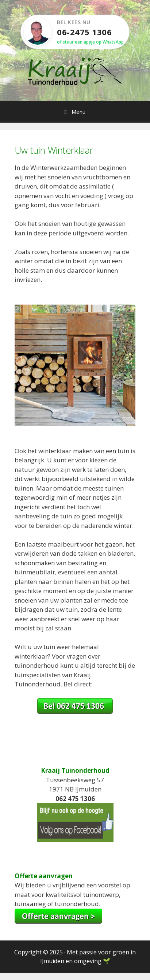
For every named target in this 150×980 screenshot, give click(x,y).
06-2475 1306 (84, 32)
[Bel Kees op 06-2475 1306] (75, 711)
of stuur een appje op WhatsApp (90, 42)
